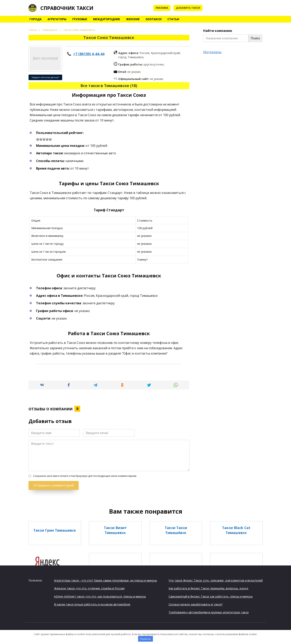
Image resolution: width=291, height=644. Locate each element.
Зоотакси (154, 19)
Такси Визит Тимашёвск (115, 575)
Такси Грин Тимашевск (55, 530)
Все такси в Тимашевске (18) (109, 86)
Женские (133, 19)
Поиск (255, 38)
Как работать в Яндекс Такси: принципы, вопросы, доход (208, 588)
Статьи (173, 19)
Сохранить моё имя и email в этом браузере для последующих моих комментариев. (85, 476)
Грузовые (80, 19)
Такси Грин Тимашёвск (176, 575)
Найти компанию (218, 31)
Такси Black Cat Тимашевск (236, 530)
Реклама (162, 8)
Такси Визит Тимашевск (115, 530)
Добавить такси (188, 8)
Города (36, 19)
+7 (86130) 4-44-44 (89, 54)
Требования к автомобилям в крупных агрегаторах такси (209, 612)
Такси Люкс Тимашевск (236, 575)
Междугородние (107, 19)
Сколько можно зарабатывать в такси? (196, 604)
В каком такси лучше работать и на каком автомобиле (92, 604)
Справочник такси (67, 8)
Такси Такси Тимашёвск (176, 530)
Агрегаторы (57, 19)
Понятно (145, 639)
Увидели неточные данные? (45, 77)
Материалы (212, 52)
